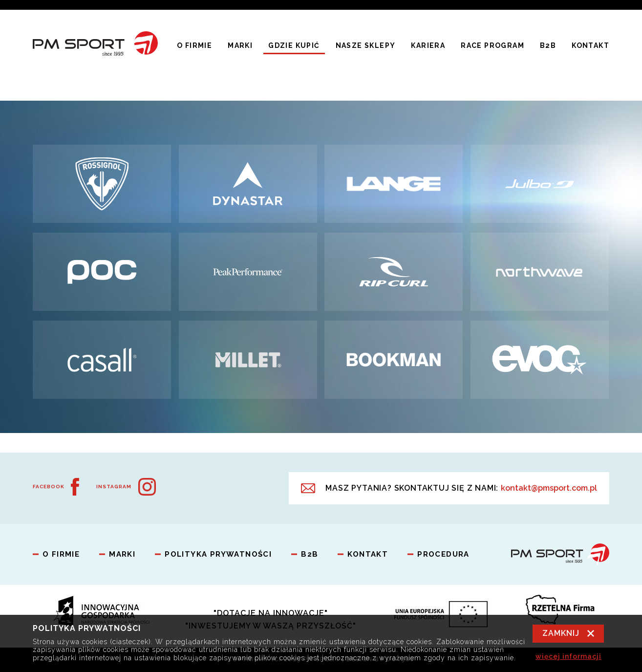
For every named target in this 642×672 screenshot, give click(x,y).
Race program (492, 45)
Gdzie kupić (294, 45)
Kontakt (590, 45)
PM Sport (95, 45)
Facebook (49, 487)
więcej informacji (568, 656)
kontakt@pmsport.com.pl (549, 488)
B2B (548, 45)
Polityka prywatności (218, 554)
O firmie (194, 45)
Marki (240, 45)
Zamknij (561, 633)
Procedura (443, 554)
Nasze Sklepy (366, 45)
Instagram (114, 487)
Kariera (428, 45)
